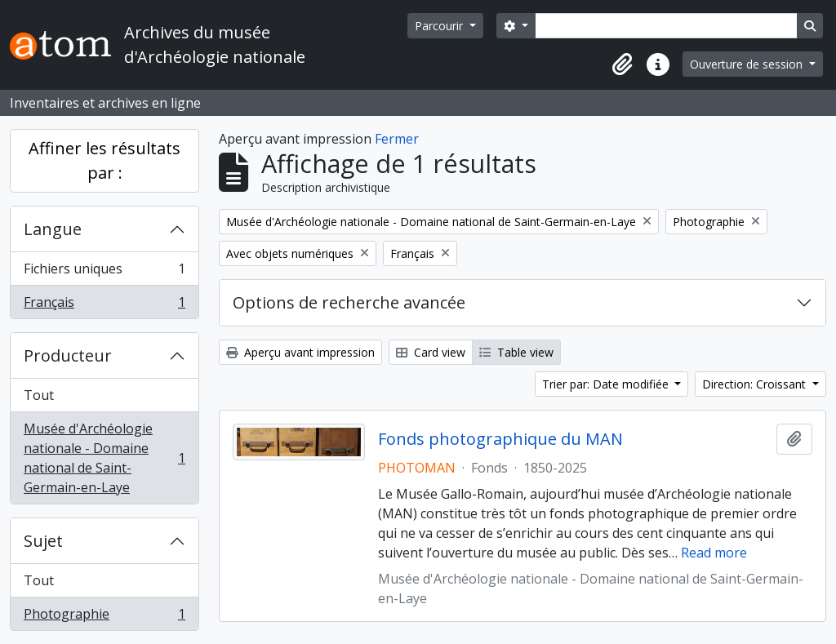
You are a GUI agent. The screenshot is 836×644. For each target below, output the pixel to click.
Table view (516, 352)
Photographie (104, 617)
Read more (714, 553)
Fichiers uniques (104, 272)
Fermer (397, 139)
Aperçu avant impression (300, 352)
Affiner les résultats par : (104, 160)
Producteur (68, 355)
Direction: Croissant (756, 384)
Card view (431, 352)
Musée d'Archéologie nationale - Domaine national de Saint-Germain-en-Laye (104, 458)
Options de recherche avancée (349, 302)
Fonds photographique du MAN (500, 439)
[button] (622, 64)
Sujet (43, 541)
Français (104, 305)
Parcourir (440, 26)
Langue (53, 229)
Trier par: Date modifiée (607, 384)
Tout (39, 395)
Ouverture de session (748, 64)
